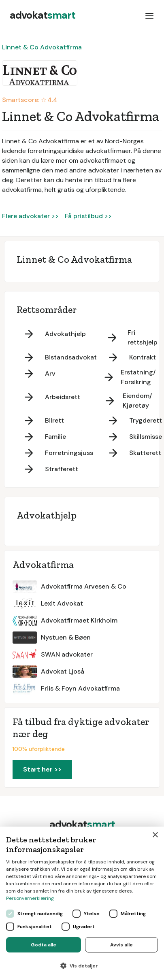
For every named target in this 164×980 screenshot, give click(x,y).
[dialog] (82, 903)
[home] (43, 15)
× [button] (155, 835)
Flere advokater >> (30, 216)
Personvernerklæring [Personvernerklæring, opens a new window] (30, 898)
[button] (149, 15)
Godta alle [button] (44, 945)
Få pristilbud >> (88, 216)
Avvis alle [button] (121, 945)
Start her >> (42, 769)
